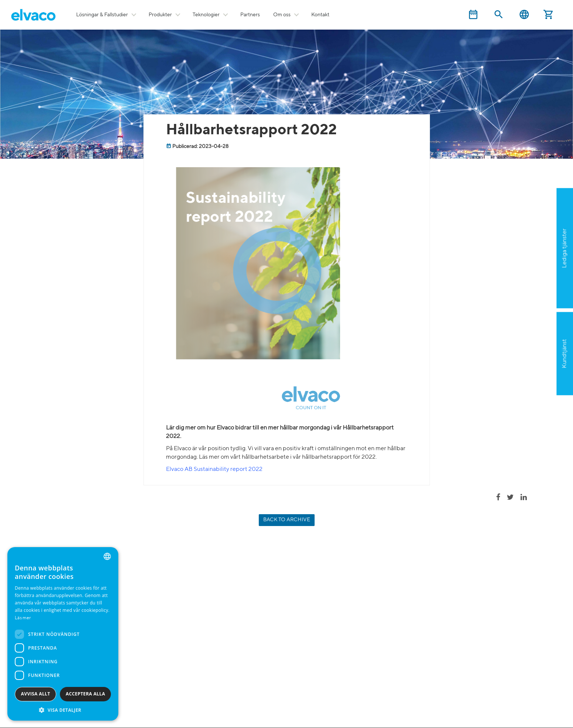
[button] (63, 710)
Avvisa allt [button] (36, 694)
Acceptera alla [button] (86, 694)
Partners (250, 15)
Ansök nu (533, 284)
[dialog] (63, 634)
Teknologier (206, 15)
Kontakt (320, 15)
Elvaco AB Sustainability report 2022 (214, 469)
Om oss (282, 15)
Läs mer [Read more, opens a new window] (23, 618)
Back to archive (287, 520)
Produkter (160, 15)
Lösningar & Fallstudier (102, 15)
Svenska (524, 15)
